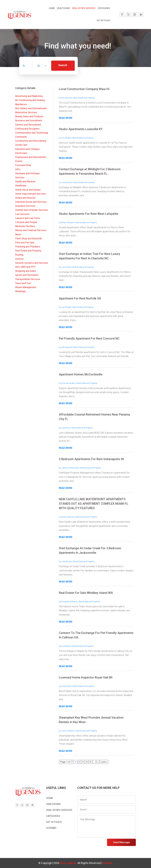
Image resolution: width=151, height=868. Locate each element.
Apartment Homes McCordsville (81, 374)
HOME (52, 8)
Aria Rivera (66, 646)
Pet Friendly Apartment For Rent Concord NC (89, 338)
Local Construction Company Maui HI (84, 89)
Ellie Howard (67, 347)
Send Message (121, 842)
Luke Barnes (67, 561)
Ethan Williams (68, 222)
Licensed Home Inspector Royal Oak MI (86, 677)
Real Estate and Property (84, 98)
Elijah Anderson (68, 517)
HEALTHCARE (63, 8)
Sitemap (108, 863)
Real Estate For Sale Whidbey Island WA (86, 593)
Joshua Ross (67, 182)
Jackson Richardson (70, 468)
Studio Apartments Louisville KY (81, 129)
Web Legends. (69, 863)
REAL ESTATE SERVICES (84, 8)
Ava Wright (66, 138)
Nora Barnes (67, 98)
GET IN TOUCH (103, 20)
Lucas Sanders (68, 731)
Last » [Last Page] (104, 762)
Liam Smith (66, 267)
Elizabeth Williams (69, 602)
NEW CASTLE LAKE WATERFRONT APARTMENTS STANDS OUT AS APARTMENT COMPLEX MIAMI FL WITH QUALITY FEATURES (94, 504)
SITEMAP (51, 828)
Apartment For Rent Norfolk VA (80, 298)
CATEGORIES (104, 8)
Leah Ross (66, 428)
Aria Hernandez (68, 383)
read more (66, 118)
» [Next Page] (98, 762)
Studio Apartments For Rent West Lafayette (88, 214)
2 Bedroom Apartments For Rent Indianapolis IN (91, 459)
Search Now (63, 67)
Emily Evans (66, 686)
